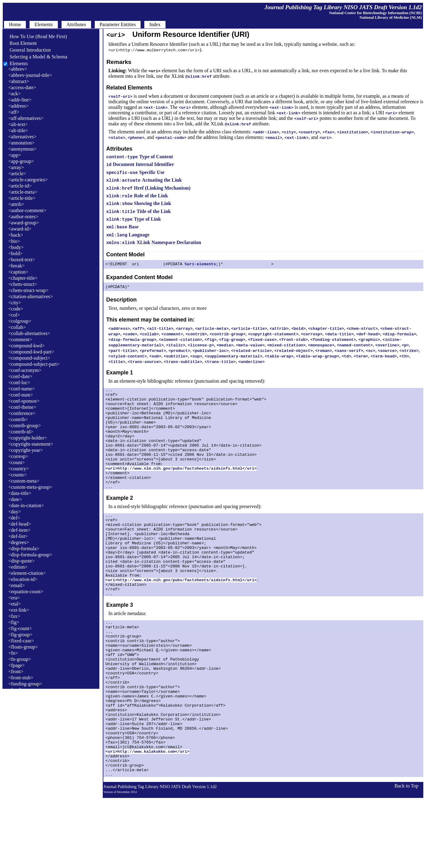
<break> (17, 266)
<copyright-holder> (28, 438)
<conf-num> (21, 395)
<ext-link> (19, 610)
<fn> (13, 653)
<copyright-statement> (31, 444)
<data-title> (20, 493)
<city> (15, 303)
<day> (15, 512)
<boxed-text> (22, 260)
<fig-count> (20, 628)
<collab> (17, 327)
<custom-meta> (24, 481)
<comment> (20, 339)
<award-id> (20, 229)
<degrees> (19, 542)
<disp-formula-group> (30, 555)
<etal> (15, 604)
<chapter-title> (23, 278)
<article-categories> (28, 180)
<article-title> (22, 198)
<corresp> (18, 456)
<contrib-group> (25, 426)
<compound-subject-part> (34, 364)
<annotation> (22, 143)
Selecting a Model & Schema (35, 57)
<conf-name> (22, 389)
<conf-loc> (19, 383)
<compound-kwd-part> (31, 352)
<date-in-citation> (26, 505)
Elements (19, 63)
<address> (18, 106)
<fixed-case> (21, 641)
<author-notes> (23, 217)
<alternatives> (22, 137)
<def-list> (18, 536)
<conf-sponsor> (24, 401)
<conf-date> (20, 376)
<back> (16, 235)
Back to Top (406, 856)
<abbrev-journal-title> (30, 75)
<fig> (14, 622)
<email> (17, 585)
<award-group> (24, 223)
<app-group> (21, 161)
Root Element (20, 43)
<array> (16, 167)
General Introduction (27, 50)
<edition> (18, 567)
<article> (17, 174)
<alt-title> (18, 130)
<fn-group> (20, 659)
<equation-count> (26, 592)
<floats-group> (23, 647)
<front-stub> (21, 678)
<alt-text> (18, 124)
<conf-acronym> (25, 370)
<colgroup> (20, 321)
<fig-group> (20, 635)
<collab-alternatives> (29, 333)
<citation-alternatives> (31, 296)
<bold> (16, 253)
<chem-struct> (23, 284)
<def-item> (19, 530)
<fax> (14, 616)
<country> (19, 469)
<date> (15, 499)
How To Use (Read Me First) (35, 36)
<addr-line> (20, 100)
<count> (17, 462)
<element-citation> (27, 573)
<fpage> (17, 665)
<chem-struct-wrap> (28, 290)
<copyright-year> (26, 450)
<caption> (18, 272)
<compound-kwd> (26, 346)
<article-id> (20, 186)
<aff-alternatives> (26, 118)
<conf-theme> (22, 407)
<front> (16, 671)
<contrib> (18, 419)
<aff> (14, 112)
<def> (14, 518)
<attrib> (16, 204)
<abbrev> (18, 69)
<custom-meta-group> (30, 487)
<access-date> (22, 87)
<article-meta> (23, 192)
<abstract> (19, 81)
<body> (16, 247)
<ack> (14, 94)
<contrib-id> (21, 432)
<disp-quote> (22, 561)
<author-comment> (27, 210)
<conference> (22, 413)
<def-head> (20, 524)
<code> (16, 309)
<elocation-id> (23, 579)
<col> (14, 315)
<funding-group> (25, 684)
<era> (14, 598)
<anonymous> (22, 149)
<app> (15, 155)
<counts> (18, 475)
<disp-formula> (24, 548)
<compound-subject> (29, 358)
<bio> (14, 241)
